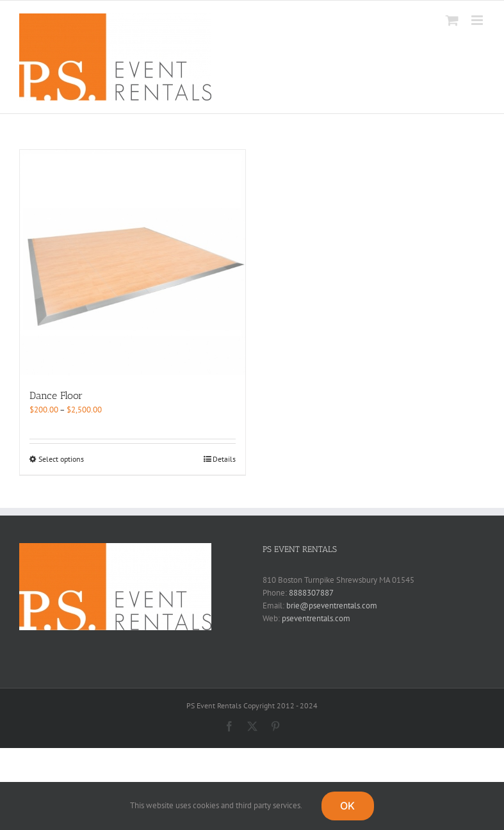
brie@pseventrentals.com (332, 606)
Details (224, 459)
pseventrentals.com (316, 618)
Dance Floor (56, 395)
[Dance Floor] (133, 263)
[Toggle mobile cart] (452, 20)
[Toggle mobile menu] (478, 20)
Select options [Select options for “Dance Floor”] (61, 459)
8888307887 (311, 593)
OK (347, 806)
